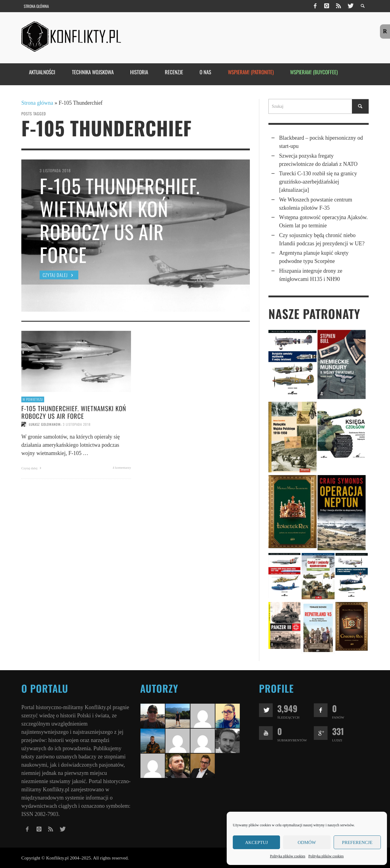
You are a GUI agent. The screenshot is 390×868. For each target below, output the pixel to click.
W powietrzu (33, 399)
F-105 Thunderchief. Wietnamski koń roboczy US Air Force (74, 412)
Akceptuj (256, 842)
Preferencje (357, 842)
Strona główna (37, 103)
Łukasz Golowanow (45, 424)
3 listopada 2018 (77, 424)
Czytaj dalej (32, 468)
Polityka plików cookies (288, 856)
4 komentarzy (122, 467)
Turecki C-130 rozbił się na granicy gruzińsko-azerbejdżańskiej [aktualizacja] (318, 182)
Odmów (307, 842)
